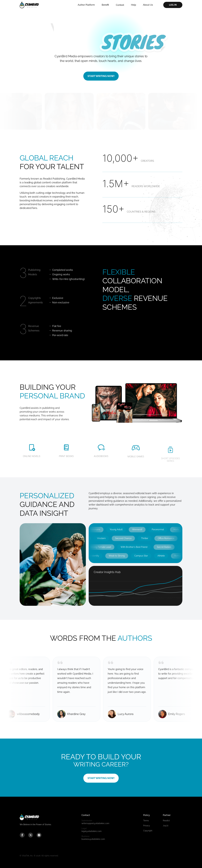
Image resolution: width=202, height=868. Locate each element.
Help (134, 5)
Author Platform (86, 5)
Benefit (105, 5)
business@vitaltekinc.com (101, 838)
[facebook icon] (22, 835)
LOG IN (173, 5)
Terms (146, 821)
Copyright (148, 831)
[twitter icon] (31, 835)
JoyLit (166, 826)
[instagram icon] (39, 835)
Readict (166, 821)
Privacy (147, 826)
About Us (148, 5)
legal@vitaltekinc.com (101, 830)
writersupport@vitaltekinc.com (101, 822)
